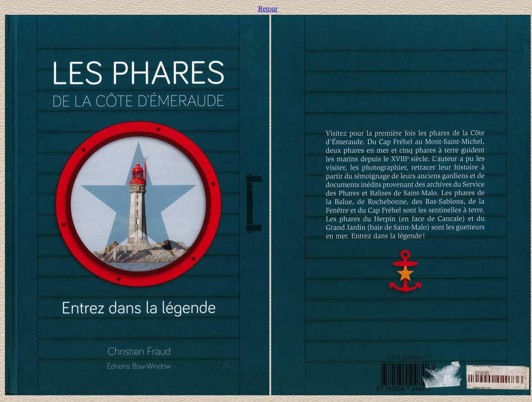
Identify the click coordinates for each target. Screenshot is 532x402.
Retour (268, 9)
